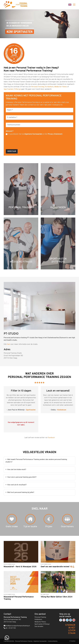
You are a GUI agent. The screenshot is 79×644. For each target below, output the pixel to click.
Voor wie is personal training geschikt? (21, 477)
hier (8, 344)
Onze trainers (67, 527)
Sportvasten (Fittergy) (12, 89)
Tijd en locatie (30, 527)
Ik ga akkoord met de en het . (35, 134)
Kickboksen (49, 87)
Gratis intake (12, 527)
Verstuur (12, 151)
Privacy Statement (55, 134)
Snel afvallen (39, 627)
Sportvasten (31, 410)
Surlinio (73, 641)
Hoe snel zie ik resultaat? (16, 485)
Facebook (51, 438)
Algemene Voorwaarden (33, 134)
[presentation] (21, 143)
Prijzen (49, 527)
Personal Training (38, 87)
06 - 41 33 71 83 (10, 628)
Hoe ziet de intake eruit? (16, 470)
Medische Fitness (61, 87)
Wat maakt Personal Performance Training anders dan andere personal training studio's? (36, 461)
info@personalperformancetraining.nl (17, 626)
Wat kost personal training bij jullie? (20, 492)
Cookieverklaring (53, 641)
